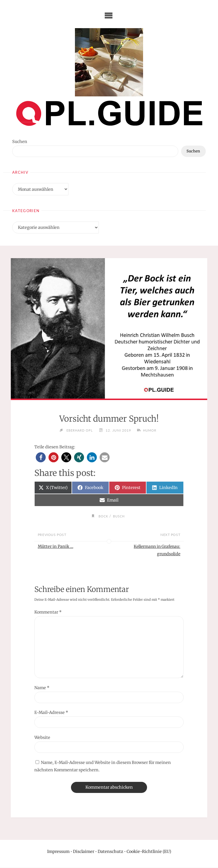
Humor (151, 430)
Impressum (58, 852)
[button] (41, 457)
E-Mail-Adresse (51, 713)
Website (42, 738)
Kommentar (48, 613)
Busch (120, 516)
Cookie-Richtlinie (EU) (149, 852)
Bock (102, 516)
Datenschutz (110, 852)
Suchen (20, 142)
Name (42, 688)
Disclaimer (84, 852)
